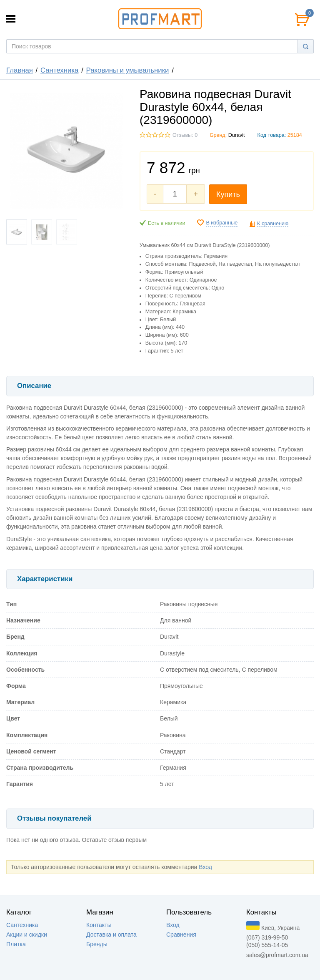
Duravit (237, 135)
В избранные (222, 223)
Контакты (99, 925)
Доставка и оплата (111, 935)
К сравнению (273, 224)
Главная (20, 70)
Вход (205, 867)
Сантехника (59, 70)
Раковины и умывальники (128, 70)
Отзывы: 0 (185, 135)
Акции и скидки (27, 935)
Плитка (16, 944)
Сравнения (181, 935)
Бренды (97, 944)
